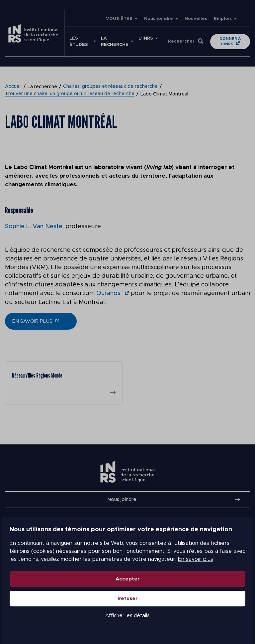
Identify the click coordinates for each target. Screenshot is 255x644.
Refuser (128, 599)
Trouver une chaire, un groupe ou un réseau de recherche (70, 94)
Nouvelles (196, 19)
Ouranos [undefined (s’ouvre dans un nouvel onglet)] (109, 293)
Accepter (128, 579)
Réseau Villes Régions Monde (37, 375)
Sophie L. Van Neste (34, 227)
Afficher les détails (127, 616)
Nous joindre (159, 19)
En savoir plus (194, 560)
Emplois (223, 19)
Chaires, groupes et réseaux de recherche (110, 87)
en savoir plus (32, 321)
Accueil (13, 87)
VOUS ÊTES (119, 19)
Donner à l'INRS (230, 41)
